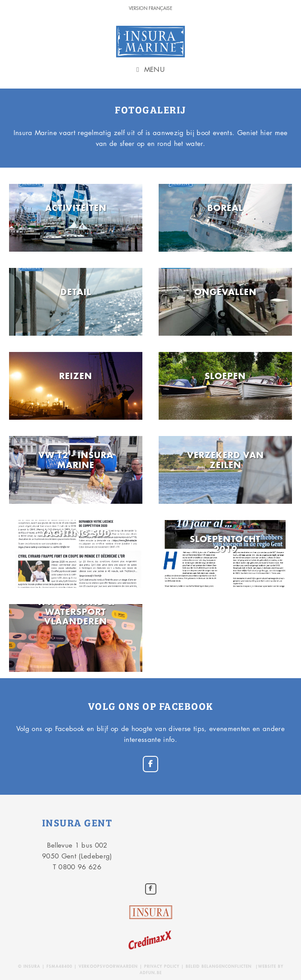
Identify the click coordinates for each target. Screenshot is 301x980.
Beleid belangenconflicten (219, 966)
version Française (150, 8)
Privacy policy (162, 966)
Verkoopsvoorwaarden (109, 966)
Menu (154, 69)
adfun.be (151, 973)
